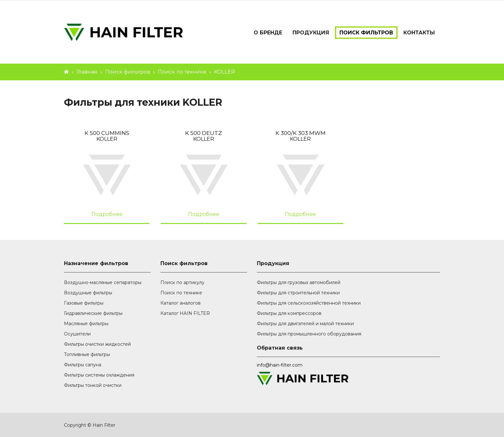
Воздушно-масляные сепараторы (103, 282)
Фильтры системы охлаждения (99, 375)
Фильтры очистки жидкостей (97, 344)
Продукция (311, 33)
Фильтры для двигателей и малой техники (305, 324)
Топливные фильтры (87, 354)
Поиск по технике (182, 72)
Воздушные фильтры (88, 293)
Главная (87, 72)
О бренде (268, 33)
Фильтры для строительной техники (298, 293)
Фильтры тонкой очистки (93, 385)
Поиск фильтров (366, 33)
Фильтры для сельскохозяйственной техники (309, 303)
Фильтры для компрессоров (289, 313)
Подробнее (107, 214)
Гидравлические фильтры (93, 313)
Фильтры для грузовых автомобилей (299, 282)
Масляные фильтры (86, 324)
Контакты (419, 33)
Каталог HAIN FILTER (185, 313)
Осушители (77, 334)
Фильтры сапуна (83, 365)
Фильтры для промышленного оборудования (309, 334)
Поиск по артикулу (182, 282)
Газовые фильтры (84, 303)
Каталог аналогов (180, 303)
